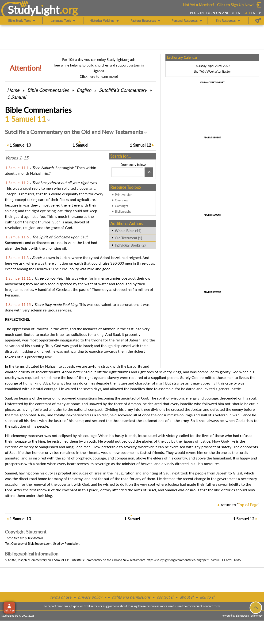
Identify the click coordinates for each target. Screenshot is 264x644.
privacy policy (90, 597)
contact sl (165, 597)
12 (140, 145)
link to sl (207, 597)
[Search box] (127, 172)
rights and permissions (131, 597)
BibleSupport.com (40, 544)
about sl (187, 597)
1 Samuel (17, 97)
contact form (212, 606)
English (84, 90)
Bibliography (123, 211)
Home (13, 90)
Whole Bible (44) (128, 231)
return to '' (240, 505)
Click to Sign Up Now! (235, 5)
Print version (124, 195)
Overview (122, 200)
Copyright (122, 206)
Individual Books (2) (130, 245)
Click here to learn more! (99, 76)
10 (20, 145)
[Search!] (149, 172)
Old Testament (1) (128, 238)
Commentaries (48, 90)
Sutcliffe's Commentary (123, 90)
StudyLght (34, 10)
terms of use (61, 597)
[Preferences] (258, 21)
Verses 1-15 (17, 158)
